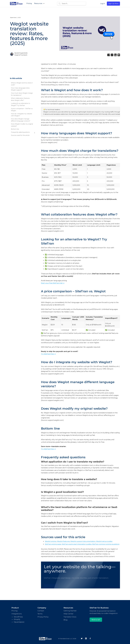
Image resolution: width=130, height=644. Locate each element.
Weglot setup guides (104, 541)
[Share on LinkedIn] (115, 55)
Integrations (17, 614)
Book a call (96, 620)
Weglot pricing (51, 541)
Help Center (68, 614)
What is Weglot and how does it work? (22, 84)
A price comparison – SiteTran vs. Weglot (22, 110)
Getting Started (70, 611)
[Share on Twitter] (112, 55)
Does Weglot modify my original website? (22, 125)
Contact (41, 611)
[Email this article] (119, 55)
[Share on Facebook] (109, 55)
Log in (103, 4)
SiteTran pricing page (53, 544)
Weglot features (63, 541)
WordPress (18, 617)
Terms (40, 614)
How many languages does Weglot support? (20, 89)
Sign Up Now (113, 4)
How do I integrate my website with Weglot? (22, 115)
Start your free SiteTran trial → (53, 283)
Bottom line (15, 129)
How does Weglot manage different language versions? (21, 120)
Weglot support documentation (83, 541)
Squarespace (19, 622)
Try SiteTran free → (48, 354)
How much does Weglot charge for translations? (22, 94)
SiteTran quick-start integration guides (77, 544)
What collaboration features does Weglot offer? (20, 99)
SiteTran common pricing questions (106, 544)
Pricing (29, 3)
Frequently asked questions (20, 132)
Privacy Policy (43, 617)
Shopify (17, 619)
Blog (65, 620)
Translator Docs (70, 617)
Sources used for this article (20, 135)
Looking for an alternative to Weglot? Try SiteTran (21, 104)
